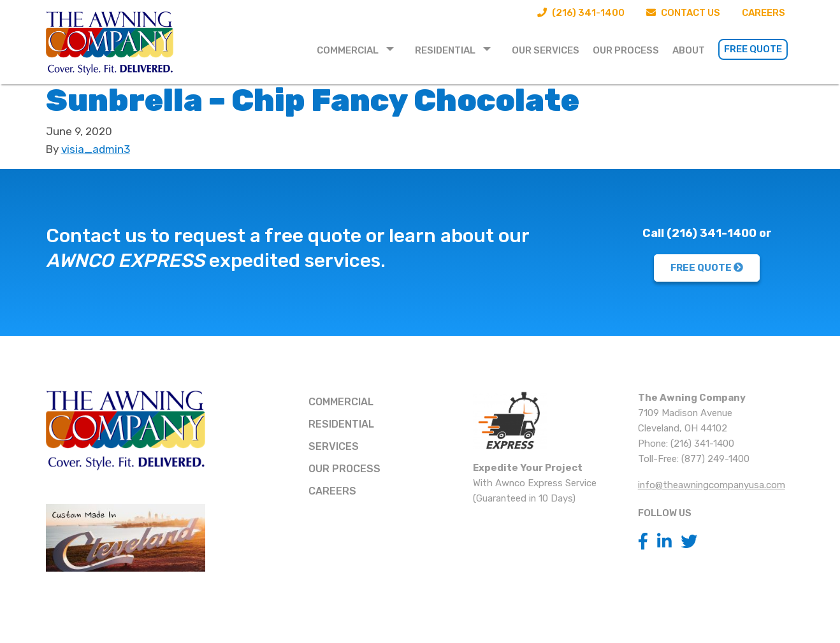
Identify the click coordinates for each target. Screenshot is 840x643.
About (689, 50)
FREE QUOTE (707, 268)
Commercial (348, 50)
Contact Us (683, 13)
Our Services (546, 50)
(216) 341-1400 (581, 13)
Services (334, 446)
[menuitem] (359, 49)
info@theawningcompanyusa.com (712, 485)
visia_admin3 (96, 149)
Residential (445, 50)
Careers (764, 13)
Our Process (626, 50)
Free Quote (753, 49)
